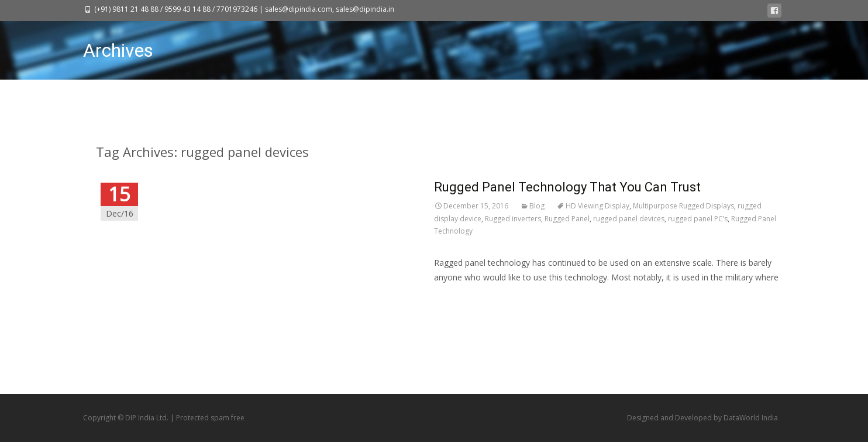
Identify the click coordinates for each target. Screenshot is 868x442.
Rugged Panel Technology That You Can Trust (567, 187)
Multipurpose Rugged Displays (683, 206)
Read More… (458, 299)
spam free (228, 418)
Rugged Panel (567, 219)
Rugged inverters (513, 219)
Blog (537, 206)
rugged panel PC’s (698, 219)
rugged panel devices (629, 219)
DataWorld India (751, 418)
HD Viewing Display (597, 206)
